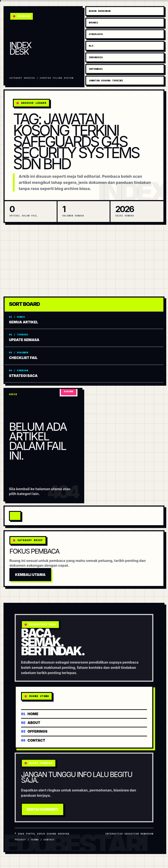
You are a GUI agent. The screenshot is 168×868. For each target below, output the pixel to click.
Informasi (96, 69)
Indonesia (96, 57)
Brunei (94, 23)
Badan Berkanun (100, 11)
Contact (33, 740)
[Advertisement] (84, 260)
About (31, 722)
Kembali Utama (30, 575)
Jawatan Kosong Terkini (106, 81)
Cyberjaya (96, 34)
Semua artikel (84, 320)
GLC (91, 46)
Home (30, 714)
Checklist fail (84, 355)
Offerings (34, 731)
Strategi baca (84, 373)
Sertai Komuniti (43, 809)
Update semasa (84, 337)
